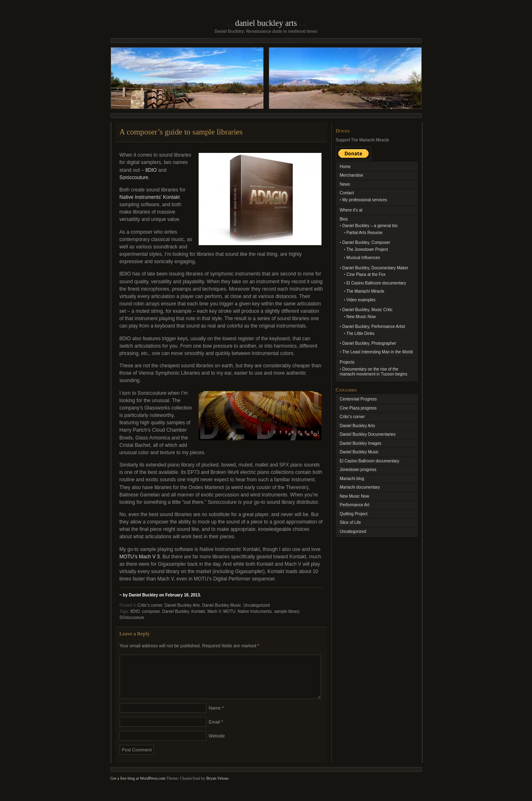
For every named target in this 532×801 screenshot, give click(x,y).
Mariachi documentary (360, 487)
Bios (344, 219)
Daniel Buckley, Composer (366, 242)
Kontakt (198, 611)
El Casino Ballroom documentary (376, 283)
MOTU (229, 611)
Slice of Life (351, 522)
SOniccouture (132, 618)
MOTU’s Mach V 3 (140, 557)
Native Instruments (255, 611)
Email (216, 732)
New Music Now (361, 317)
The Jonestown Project (367, 249)
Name (216, 718)
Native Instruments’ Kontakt (150, 197)
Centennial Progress (359, 399)
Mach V (214, 611)
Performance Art (355, 505)
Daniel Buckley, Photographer (369, 343)
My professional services (365, 200)
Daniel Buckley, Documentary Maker (375, 268)
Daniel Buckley (175, 611)
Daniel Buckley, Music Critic (368, 310)
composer (151, 611)
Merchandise (352, 175)
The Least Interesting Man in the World (378, 352)
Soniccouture (134, 177)
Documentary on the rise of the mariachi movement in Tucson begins (374, 372)
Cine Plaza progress (358, 408)
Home (345, 167)
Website (217, 746)
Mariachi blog (352, 479)
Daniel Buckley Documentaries (368, 434)
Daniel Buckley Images (361, 443)
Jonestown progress (358, 470)
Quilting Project (354, 514)
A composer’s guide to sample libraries (181, 132)
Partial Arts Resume (364, 233)
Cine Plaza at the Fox (366, 274)
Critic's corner (150, 605)
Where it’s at (351, 210)
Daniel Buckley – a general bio (370, 226)
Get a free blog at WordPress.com (138, 788)
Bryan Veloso (217, 788)
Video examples (361, 300)
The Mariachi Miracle (366, 291)
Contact (347, 193)
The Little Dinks (361, 333)
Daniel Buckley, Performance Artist (374, 327)
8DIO (151, 170)
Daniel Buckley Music (222, 605)
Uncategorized (256, 605)
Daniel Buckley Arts (266, 23)
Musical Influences (363, 258)
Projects (347, 362)
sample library (287, 611)
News (345, 184)
